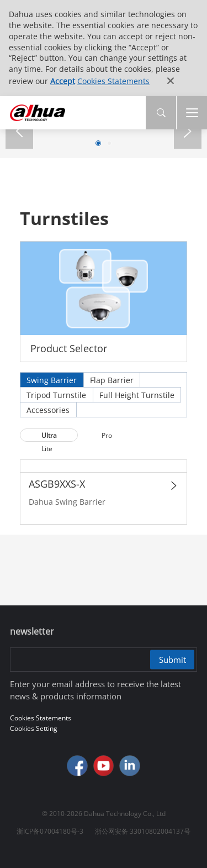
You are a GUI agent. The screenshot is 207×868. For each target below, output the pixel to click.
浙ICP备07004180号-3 (50, 831)
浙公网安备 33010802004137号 (143, 831)
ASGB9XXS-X (57, 484)
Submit (173, 660)
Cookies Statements (113, 81)
